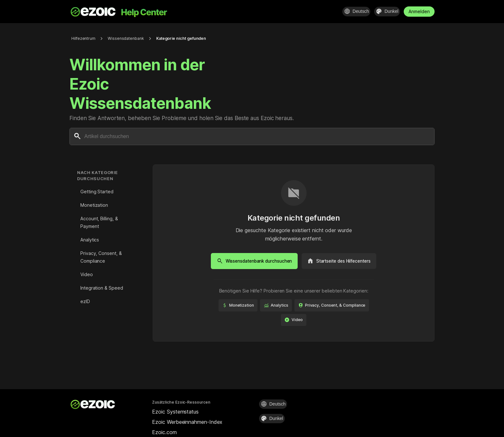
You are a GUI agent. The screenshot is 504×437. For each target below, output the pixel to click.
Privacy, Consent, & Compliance (101, 257)
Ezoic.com (164, 432)
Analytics (90, 240)
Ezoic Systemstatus (175, 412)
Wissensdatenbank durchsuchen (249, 261)
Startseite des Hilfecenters (345, 261)
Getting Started (97, 192)
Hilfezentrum (85, 38)
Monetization (94, 205)
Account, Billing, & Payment (99, 222)
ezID (85, 301)
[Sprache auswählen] (346, 12)
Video (87, 274)
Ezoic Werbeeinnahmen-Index (187, 422)
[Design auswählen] (383, 12)
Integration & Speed (102, 288)
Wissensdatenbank (130, 38)
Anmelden (419, 11)
